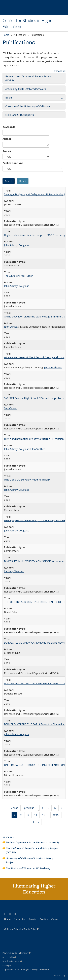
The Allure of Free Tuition (19, 276)
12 (45, 815)
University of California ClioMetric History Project (29, 860)
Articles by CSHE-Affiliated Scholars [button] (26, 89)
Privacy (7, 965)
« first (15, 808)
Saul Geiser (10, 408)
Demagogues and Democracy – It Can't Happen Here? (35, 520)
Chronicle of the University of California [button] (28, 106)
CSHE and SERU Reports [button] (20, 115)
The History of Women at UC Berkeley (28, 868)
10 (29, 815)
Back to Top (60, 976)
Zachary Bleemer (14, 571)
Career (55, 919)
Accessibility (9, 957)
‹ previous (29, 808)
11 (37, 815)
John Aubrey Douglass (17, 245)
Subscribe (20, 919)
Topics (7, 151)
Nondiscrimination (12, 961)
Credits (44, 919)
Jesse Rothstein (53, 367)
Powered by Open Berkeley (16, 953)
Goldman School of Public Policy (21, 929)
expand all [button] (60, 71)
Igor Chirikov (11, 327)
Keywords (9, 127)
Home (6, 35)
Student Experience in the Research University (33, 842)
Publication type (13, 163)
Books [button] (9, 98)
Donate (32, 919)
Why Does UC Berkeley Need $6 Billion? (27, 480)
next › (57, 815)
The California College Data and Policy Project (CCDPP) (32, 850)
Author (7, 139)
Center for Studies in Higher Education (28, 24)
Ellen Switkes (38, 449)
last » (38, 823)
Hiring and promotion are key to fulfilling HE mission (34, 439)
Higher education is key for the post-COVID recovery (35, 235)
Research (8, 837)
